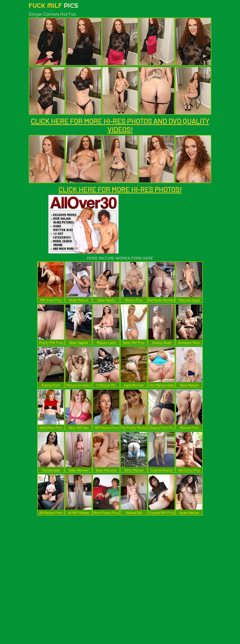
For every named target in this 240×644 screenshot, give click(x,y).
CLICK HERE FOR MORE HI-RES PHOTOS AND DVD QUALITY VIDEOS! (120, 125)
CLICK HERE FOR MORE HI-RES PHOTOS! (120, 189)
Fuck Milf (53, 5)
